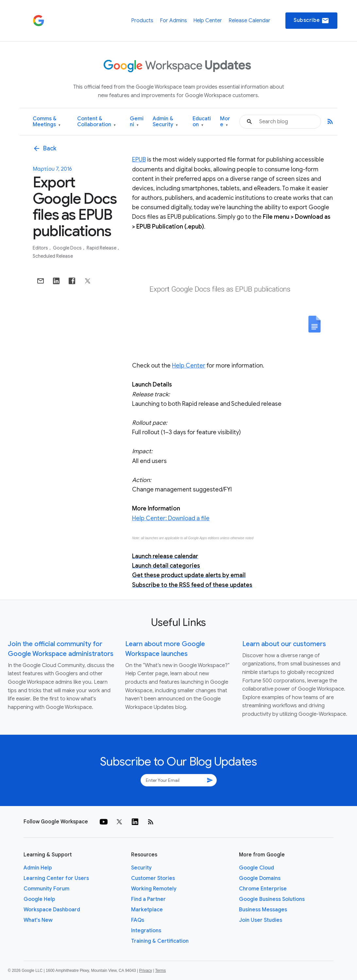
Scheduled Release (53, 256)
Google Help (39, 899)
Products (142, 21)
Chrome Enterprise (263, 889)
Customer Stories (153, 878)
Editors (41, 248)
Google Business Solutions (272, 899)
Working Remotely (154, 889)
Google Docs (68, 248)
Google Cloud (256, 868)
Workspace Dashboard (52, 910)
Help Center (208, 21)
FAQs (138, 920)
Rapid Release (102, 248)
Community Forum (46, 889)
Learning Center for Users (56, 878)
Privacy (146, 971)
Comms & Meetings (47, 122)
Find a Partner (148, 899)
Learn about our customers (284, 644)
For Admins (173, 21)
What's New (38, 920)
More (225, 122)
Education (202, 122)
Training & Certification (160, 941)
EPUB (139, 160)
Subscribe (311, 21)
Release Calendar (249, 21)
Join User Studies (261, 920)
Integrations (146, 931)
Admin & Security (165, 122)
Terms (160, 971)
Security (141, 868)
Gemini (137, 122)
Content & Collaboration (96, 122)
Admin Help (38, 868)
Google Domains (260, 878)
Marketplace (147, 910)
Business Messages (263, 910)
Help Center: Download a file (171, 518)
